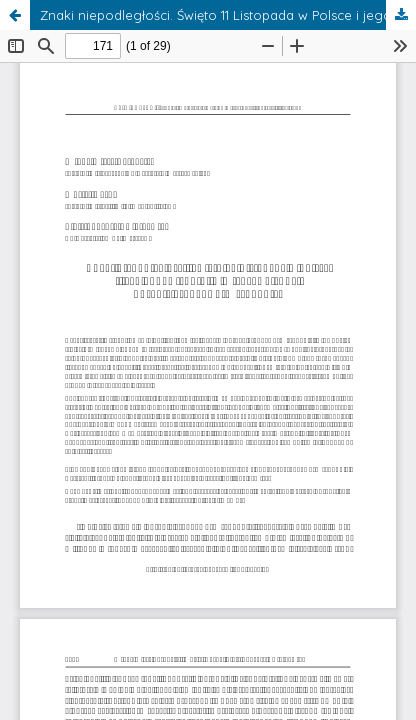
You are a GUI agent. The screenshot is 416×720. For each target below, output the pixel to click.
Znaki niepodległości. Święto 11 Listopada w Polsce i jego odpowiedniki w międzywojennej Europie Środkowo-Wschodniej (228, 15)
